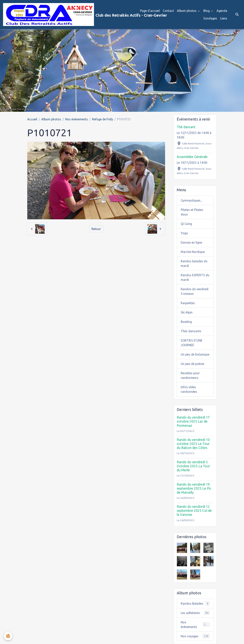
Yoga (184, 233)
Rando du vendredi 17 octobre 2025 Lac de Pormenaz (193, 421)
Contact (168, 11)
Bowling (186, 322)
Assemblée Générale (192, 157)
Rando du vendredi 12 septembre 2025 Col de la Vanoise (194, 511)
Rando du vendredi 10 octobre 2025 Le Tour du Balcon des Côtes (193, 444)
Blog (207, 11)
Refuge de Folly (103, 119)
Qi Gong (186, 224)
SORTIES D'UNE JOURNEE (192, 343)
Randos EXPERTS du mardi (195, 277)
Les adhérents (195, 613)
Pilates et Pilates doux (192, 212)
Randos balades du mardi (194, 263)
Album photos (187, 11)
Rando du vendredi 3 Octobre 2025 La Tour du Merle (193, 466)
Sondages (210, 18)
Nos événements (77, 119)
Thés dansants (191, 331)
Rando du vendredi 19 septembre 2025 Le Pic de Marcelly (194, 488)
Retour (96, 229)
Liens (224, 18)
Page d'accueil (150, 11)
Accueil (32, 119)
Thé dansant (186, 127)
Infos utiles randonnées (189, 389)
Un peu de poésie (192, 364)
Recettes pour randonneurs (190, 375)
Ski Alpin (187, 312)
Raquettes (188, 303)
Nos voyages (195, 636)
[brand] (69, 15)
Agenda (222, 11)
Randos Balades (195, 603)
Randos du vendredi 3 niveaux (195, 291)
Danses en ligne (191, 242)
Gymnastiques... (191, 200)
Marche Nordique (193, 252)
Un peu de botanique (195, 354)
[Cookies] (8, 636)
